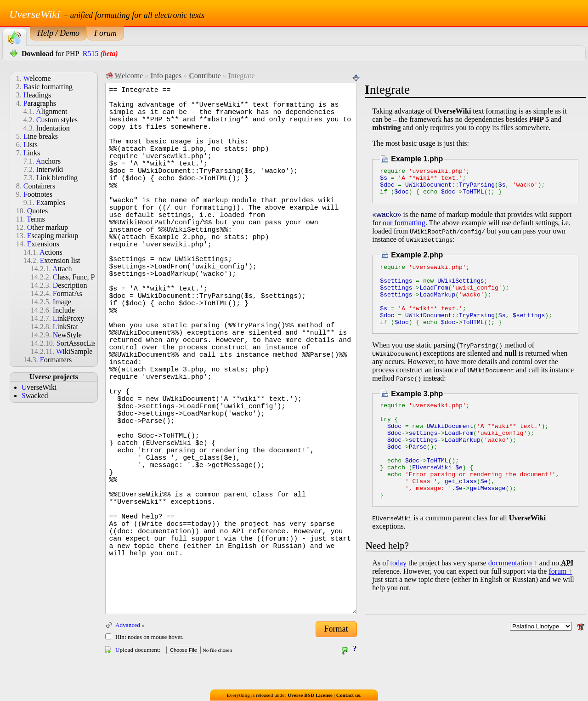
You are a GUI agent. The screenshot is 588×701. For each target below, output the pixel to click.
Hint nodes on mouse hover (149, 637)
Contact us (348, 695)
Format (336, 629)
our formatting (404, 228)
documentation (510, 600)
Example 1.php (417, 159)
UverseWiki (35, 14)
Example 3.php (417, 412)
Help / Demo (58, 33)
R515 (91, 54)
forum (557, 608)
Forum (105, 33)
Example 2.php (417, 260)
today (398, 600)
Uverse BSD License (310, 695)
